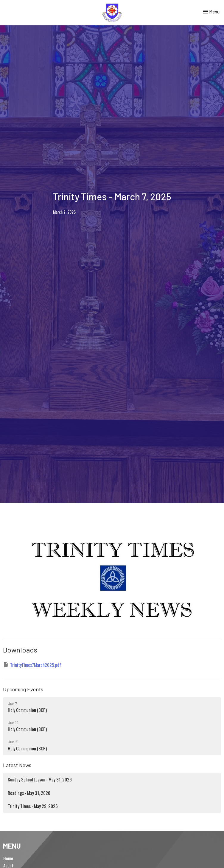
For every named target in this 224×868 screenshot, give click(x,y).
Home (8, 858)
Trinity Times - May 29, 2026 (33, 806)
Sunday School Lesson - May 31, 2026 (40, 779)
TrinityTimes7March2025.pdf (32, 665)
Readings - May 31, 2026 (29, 793)
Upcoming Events (23, 689)
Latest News (17, 765)
